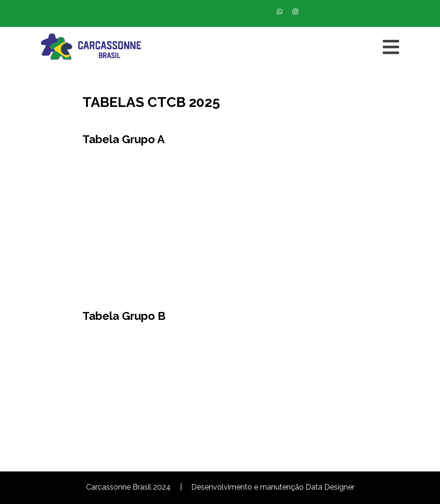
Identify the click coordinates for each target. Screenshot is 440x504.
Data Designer (330, 487)
